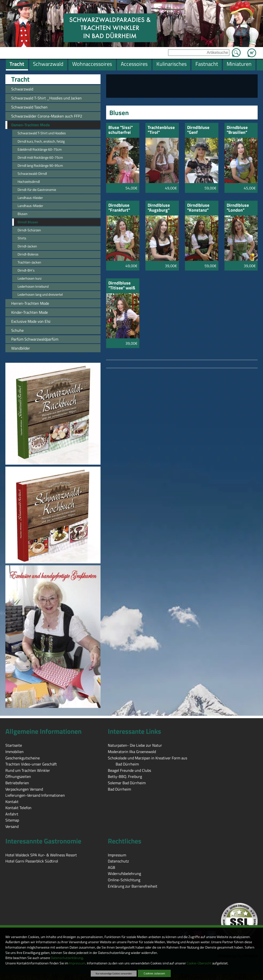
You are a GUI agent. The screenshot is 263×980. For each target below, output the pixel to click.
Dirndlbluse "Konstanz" (198, 208)
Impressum (77, 963)
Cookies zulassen (154, 973)
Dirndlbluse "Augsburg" (159, 208)
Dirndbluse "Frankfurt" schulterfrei (120, 208)
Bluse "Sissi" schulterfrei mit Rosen (121, 130)
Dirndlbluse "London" (238, 208)
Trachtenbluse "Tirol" (161, 130)
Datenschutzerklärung (67, 958)
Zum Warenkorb (252, 50)
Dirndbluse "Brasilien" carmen (237, 130)
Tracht (20, 79)
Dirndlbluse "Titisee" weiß (122, 286)
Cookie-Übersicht (199, 963)
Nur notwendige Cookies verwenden (114, 973)
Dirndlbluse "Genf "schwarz (198, 130)
